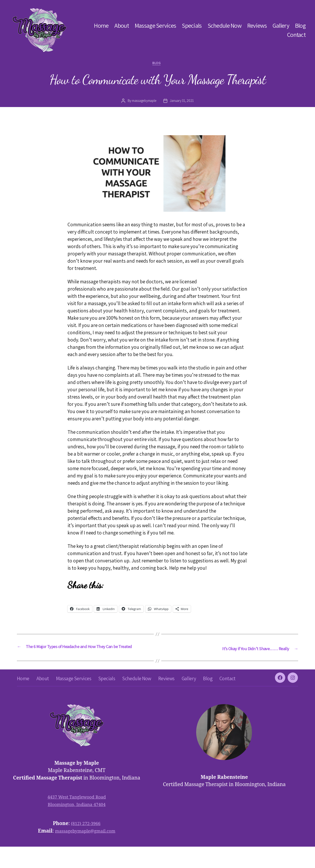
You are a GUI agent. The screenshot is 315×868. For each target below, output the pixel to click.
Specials (192, 25)
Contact (296, 35)
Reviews (257, 25)
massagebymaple (144, 102)
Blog (300, 25)
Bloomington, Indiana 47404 (77, 826)
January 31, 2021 (183, 102)
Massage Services (155, 25)
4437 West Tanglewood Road (77, 818)
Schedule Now (225, 25)
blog (157, 64)
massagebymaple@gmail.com (85, 852)
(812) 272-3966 (86, 845)
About (122, 25)
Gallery (281, 25)
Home (101, 25)
